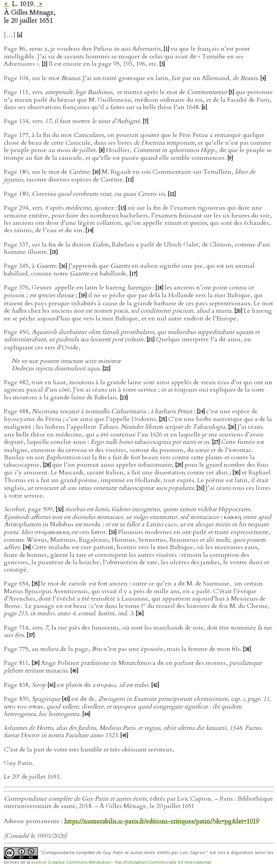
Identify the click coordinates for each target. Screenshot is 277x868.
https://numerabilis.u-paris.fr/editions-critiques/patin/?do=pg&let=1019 (162, 821)
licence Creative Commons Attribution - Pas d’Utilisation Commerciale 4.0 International (121, 862)
